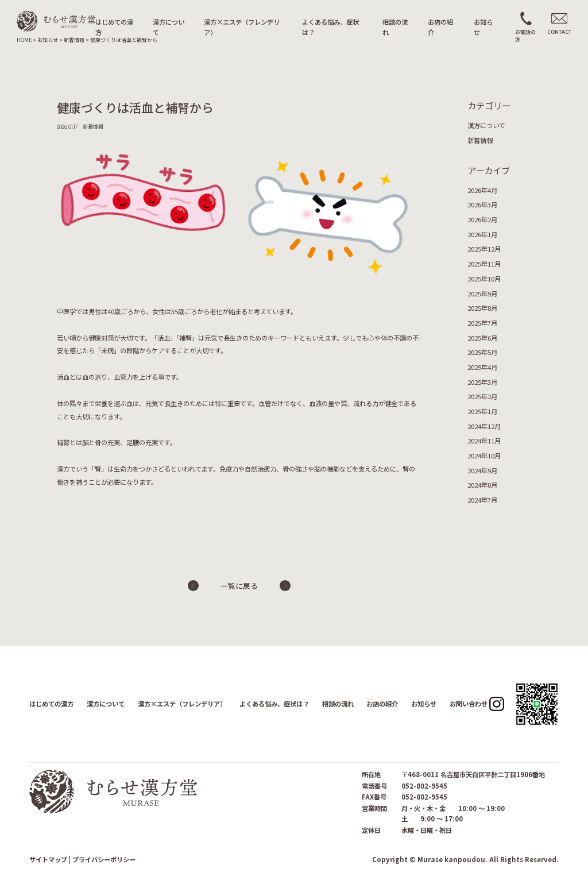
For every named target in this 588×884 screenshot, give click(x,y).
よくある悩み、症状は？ (330, 27)
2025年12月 (484, 249)
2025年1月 (482, 411)
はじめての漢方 (114, 27)
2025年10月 (484, 279)
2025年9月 (482, 294)
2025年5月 (482, 352)
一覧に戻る (239, 586)
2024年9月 (482, 470)
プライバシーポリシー (104, 859)
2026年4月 (482, 190)
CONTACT (559, 32)
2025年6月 (482, 338)
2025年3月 (482, 382)
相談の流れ (395, 27)
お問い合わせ (469, 704)
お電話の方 (525, 36)
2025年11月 (484, 264)
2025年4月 (482, 367)
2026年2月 (482, 219)
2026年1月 (482, 234)
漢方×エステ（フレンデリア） (242, 27)
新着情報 (480, 140)
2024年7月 (482, 500)
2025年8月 (482, 308)
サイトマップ (48, 859)
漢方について (169, 27)
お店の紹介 (440, 27)
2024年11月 (484, 441)
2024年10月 (484, 455)
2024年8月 (482, 485)
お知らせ (483, 27)
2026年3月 (482, 204)
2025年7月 (482, 323)
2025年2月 (482, 396)
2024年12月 (484, 426)
